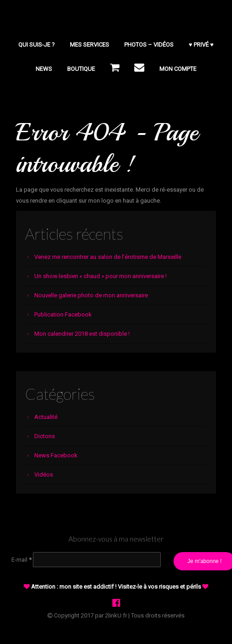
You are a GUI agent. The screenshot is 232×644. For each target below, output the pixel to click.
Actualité (46, 417)
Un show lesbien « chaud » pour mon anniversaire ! (100, 276)
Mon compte (178, 69)
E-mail (21, 560)
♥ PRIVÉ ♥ (201, 45)
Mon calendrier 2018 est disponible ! (82, 334)
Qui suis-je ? (37, 45)
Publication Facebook (63, 314)
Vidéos (44, 475)
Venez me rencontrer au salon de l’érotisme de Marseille (108, 257)
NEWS (44, 69)
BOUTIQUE (81, 69)
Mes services (90, 45)
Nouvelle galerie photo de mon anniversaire (91, 295)
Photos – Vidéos (149, 45)
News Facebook (56, 455)
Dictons (45, 436)
